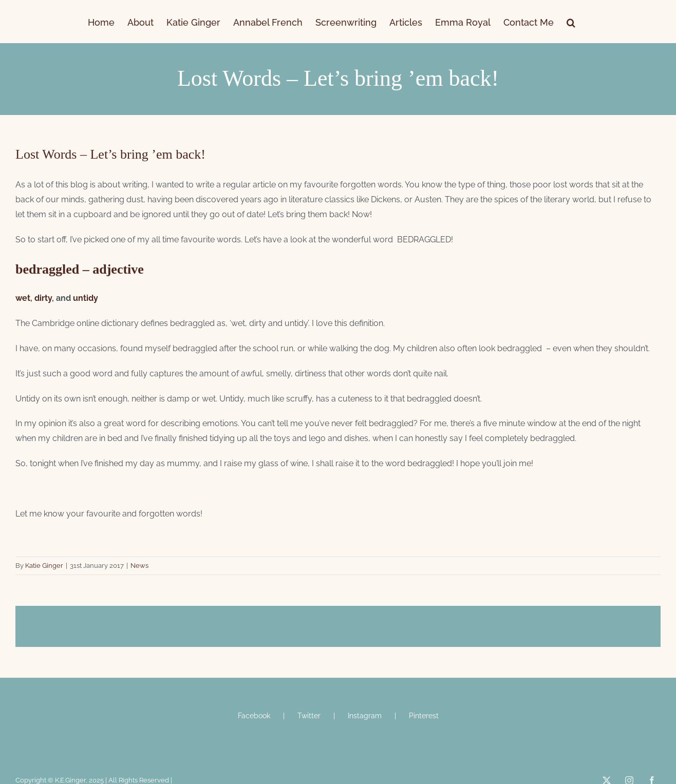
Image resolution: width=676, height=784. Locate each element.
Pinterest (424, 716)
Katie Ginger (44, 566)
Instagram (365, 716)
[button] (571, 22)
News (139, 566)
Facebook (254, 716)
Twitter (309, 716)
